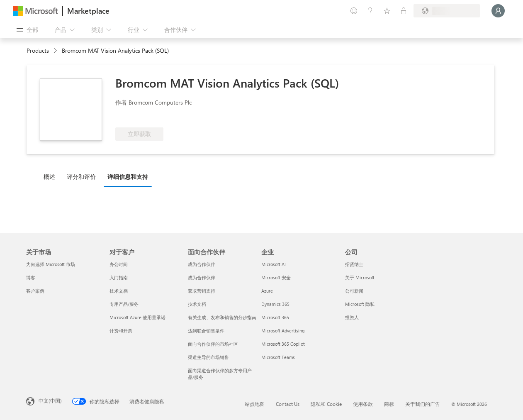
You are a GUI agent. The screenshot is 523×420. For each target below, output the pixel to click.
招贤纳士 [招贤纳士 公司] (354, 264)
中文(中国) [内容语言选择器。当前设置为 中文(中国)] (50, 400)
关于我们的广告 (423, 404)
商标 (389, 404)
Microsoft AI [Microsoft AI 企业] (274, 264)
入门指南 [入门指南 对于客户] (119, 277)
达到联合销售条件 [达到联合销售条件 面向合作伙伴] (206, 331)
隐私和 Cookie (326, 404)
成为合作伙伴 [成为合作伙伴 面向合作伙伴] (202, 264)
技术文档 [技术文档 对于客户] (119, 291)
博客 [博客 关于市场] (31, 277)
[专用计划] (404, 11)
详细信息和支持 (128, 177)
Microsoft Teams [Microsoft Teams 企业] (278, 357)
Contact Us (288, 404)
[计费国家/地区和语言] (447, 11)
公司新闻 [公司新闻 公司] (354, 291)
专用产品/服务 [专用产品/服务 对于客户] (124, 304)
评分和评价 (81, 177)
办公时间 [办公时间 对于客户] (119, 264)
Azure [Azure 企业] (267, 291)
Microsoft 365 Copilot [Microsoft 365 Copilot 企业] (283, 344)
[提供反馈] (354, 11)
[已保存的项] (387, 11)
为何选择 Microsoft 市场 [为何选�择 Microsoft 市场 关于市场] (51, 264)
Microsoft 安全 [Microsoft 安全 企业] (276, 277)
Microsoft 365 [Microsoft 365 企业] (275, 317)
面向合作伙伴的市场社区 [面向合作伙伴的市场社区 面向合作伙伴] (213, 344)
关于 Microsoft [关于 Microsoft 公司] (360, 277)
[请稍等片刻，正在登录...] (498, 11)
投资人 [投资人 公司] (352, 317)
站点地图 (255, 404)
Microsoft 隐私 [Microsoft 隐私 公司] (360, 304)
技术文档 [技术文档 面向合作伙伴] (197, 304)
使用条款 (363, 404)
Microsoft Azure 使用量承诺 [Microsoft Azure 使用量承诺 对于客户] (137, 317)
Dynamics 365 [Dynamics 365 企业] (275, 304)
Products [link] (38, 50)
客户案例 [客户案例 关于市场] (35, 291)
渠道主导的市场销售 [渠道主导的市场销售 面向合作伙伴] (208, 357)
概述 (49, 177)
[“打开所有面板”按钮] (27, 30)
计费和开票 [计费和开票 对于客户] (121, 331)
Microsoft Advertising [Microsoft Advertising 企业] (283, 331)
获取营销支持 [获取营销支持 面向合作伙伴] (202, 291)
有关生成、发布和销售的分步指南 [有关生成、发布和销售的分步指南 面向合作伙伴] (222, 317)
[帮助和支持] (370, 11)
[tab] (51, 176)
